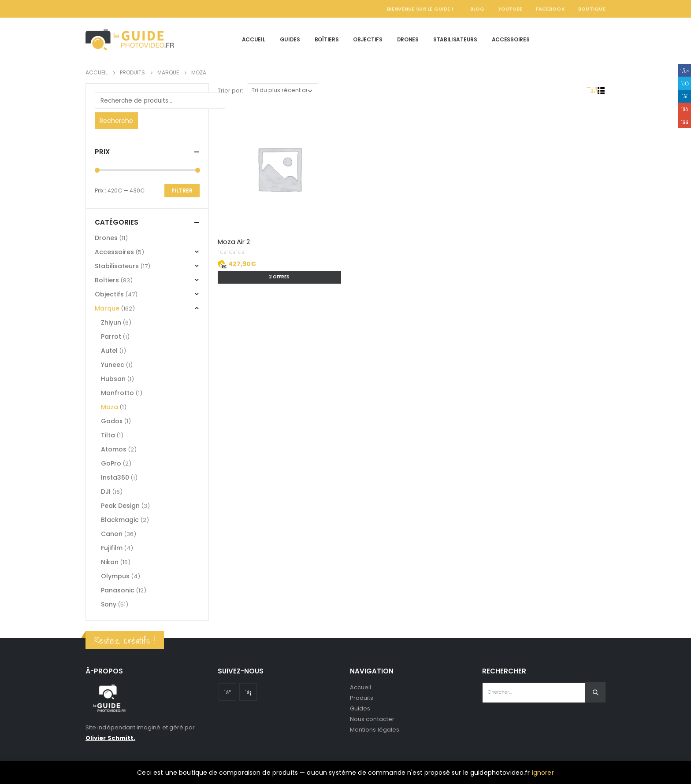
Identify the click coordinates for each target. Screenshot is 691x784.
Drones (408, 39)
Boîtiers (327, 39)
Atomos (114, 449)
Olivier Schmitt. (110, 738)
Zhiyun (111, 322)
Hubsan (113, 379)
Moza (110, 407)
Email (685, 122)
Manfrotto (117, 393)
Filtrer (182, 190)
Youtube (227, 692)
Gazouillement (685, 83)
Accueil (254, 39)
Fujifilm (112, 548)
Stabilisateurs (455, 39)
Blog (477, 9)
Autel (109, 351)
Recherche (116, 121)
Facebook (550, 9)
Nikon (110, 562)
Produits (362, 698)
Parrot (111, 337)
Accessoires (511, 39)
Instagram (248, 692)
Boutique (592, 9)
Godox (112, 421)
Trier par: (230, 91)
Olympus (115, 576)
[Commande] (283, 91)
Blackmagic (120, 520)
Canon (112, 534)
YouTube (510, 9)
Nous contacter (372, 719)
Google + (685, 109)
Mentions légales (375, 730)
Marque (107, 308)
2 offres (279, 277)
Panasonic (118, 590)
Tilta (108, 435)
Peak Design (120, 506)
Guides (290, 39)
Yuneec (113, 365)
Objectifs (368, 39)
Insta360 (115, 477)
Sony (109, 604)
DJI (106, 492)
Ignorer (543, 773)
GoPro (111, 463)
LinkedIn (685, 96)
